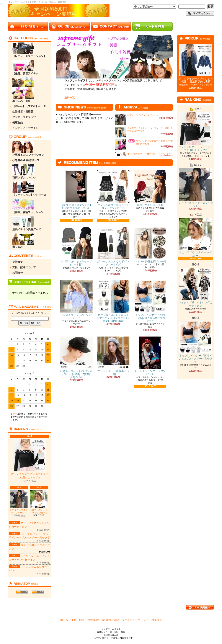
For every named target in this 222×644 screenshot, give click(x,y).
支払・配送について (24, 267)
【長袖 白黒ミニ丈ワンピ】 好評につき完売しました (76, 190)
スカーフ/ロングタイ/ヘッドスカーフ (39, 502)
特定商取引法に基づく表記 (103, 620)
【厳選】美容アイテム (25, 67)
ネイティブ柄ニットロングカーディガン (196, 287)
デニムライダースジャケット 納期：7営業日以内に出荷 (196, 63)
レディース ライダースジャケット (19, 502)
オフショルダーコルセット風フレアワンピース (150, 154)
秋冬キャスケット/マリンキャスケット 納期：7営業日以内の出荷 (76, 358)
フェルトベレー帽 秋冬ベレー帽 (113, 356)
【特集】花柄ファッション (28, 206)
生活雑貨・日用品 (23, 112)
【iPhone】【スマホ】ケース (29, 106)
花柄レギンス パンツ (24, 172)
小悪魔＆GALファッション (28, 149)
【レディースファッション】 (29, 50)
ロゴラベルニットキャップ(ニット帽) (76, 246)
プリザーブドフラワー (25, 117)
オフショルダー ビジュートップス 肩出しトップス (30, 459)
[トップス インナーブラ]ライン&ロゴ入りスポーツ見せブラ (150, 301)
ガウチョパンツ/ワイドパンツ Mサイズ (113, 246)
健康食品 (18, 123)
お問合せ (18, 273)
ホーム (64, 620)
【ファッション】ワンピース (29, 189)
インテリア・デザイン (25, 128)
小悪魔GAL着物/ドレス (26, 160)
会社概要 (18, 262)
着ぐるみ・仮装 (23, 90)
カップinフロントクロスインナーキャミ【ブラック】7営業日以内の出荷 (113, 301)
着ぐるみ (23, 241)
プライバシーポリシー (135, 620)
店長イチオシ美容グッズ (27, 223)
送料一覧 (70, 98)
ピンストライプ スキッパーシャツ (76, 300)
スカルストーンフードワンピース (150, 356)
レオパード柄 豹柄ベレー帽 (150, 245)
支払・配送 (78, 620)
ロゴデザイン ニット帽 (150, 188)
